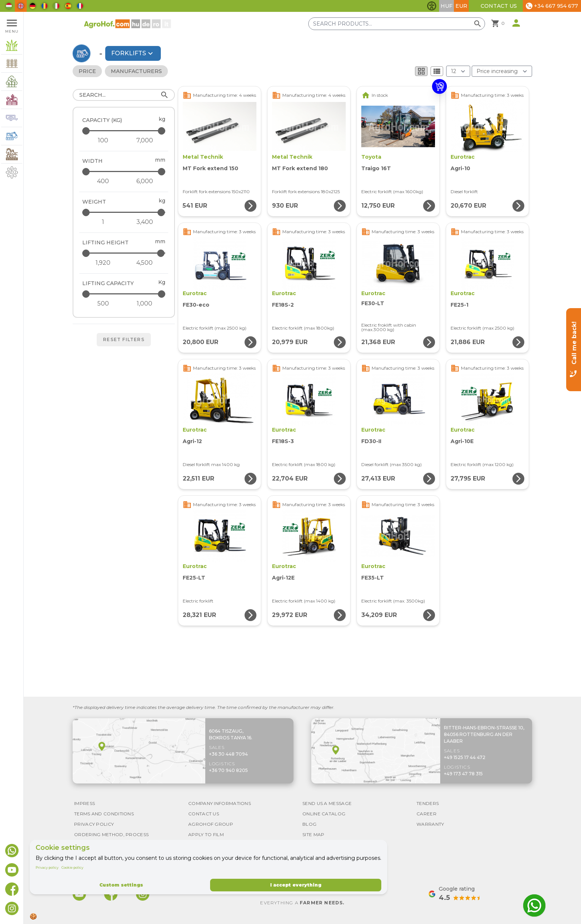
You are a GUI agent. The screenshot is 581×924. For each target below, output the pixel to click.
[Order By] (502, 71)
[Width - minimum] (103, 181)
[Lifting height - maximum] (124, 253)
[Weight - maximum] (124, 212)
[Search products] (397, 24)
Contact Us (499, 6)
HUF (446, 6)
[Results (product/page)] (458, 71)
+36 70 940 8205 (228, 770)
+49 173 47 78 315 (463, 774)
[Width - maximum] (124, 171)
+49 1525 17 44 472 (465, 757)
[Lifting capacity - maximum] (124, 294)
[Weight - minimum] (103, 222)
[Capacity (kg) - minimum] (103, 141)
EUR (461, 6)
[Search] (124, 95)
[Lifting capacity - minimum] (103, 304)
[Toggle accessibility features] (432, 6)
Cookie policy (72, 867)
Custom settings (121, 885)
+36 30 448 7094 (228, 754)
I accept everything (296, 885)
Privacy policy (47, 867)
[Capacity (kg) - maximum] (124, 131)
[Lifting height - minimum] (103, 263)
